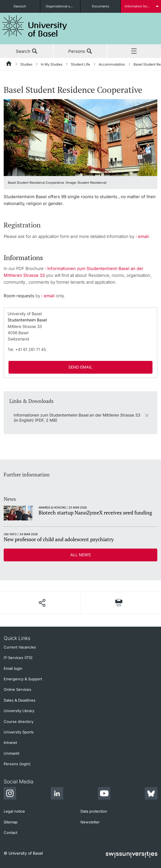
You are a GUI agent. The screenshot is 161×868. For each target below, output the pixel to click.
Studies (26, 64)
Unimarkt (11, 753)
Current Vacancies (20, 647)
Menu (134, 51)
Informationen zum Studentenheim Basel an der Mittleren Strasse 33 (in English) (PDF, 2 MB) (77, 418)
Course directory (19, 721)
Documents (100, 6)
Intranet (10, 742)
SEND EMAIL (80, 367)
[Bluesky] (151, 794)
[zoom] (80, 137)
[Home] (9, 64)
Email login (13, 668)
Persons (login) (17, 764)
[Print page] (119, 603)
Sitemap (11, 822)
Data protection (94, 811)
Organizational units (61, 6)
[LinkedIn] (57, 794)
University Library (19, 711)
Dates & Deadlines (20, 700)
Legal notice (14, 811)
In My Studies (52, 64)
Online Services (17, 689)
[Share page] (42, 603)
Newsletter (90, 822)
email (143, 236)
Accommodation (112, 64)
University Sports (19, 732)
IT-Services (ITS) (18, 658)
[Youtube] (104, 794)
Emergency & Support (23, 679)
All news (80, 555)
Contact (10, 833)
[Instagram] (10, 794)
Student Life (80, 64)
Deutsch (20, 6)
